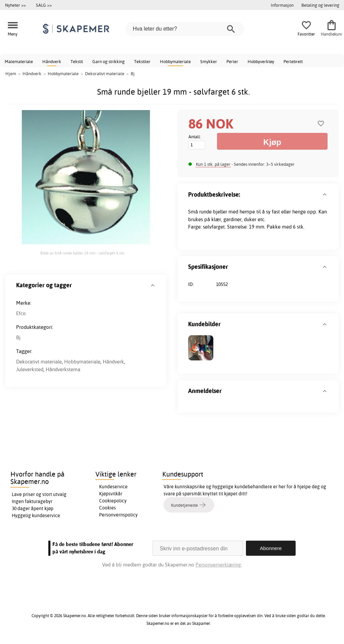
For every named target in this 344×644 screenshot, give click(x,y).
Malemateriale (19, 61)
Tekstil (77, 61)
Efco (21, 313)
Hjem (11, 73)
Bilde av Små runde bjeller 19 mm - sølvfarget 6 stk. (83, 253)
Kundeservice (113, 487)
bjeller (220, 212)
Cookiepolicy (113, 501)
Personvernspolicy (118, 515)
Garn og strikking (109, 61)
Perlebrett (293, 61)
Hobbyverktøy (261, 61)
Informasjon (282, 5)
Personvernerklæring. (219, 565)
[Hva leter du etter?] (185, 29)
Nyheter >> (15, 5)
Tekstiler (142, 61)
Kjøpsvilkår (111, 494)
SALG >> (44, 5)
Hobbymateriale (175, 61)
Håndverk (52, 61)
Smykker (209, 61)
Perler (232, 61)
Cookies (107, 508)
